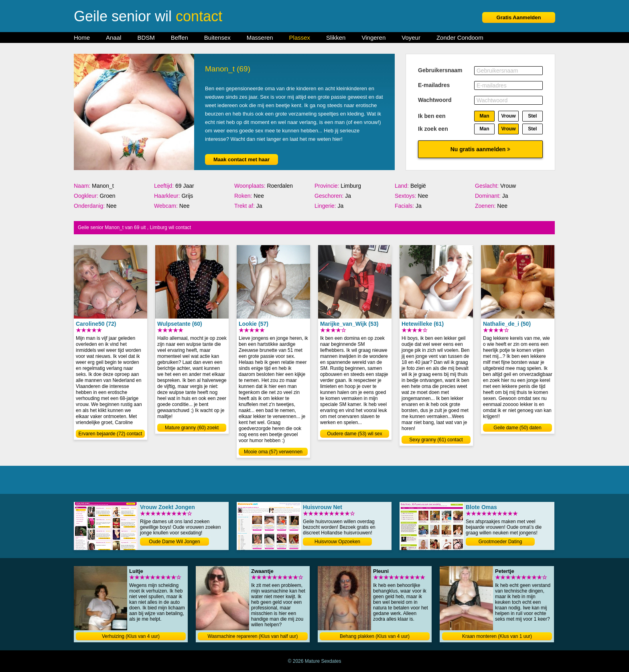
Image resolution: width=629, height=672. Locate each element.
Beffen (180, 38)
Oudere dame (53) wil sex (354, 434)
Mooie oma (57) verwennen (273, 452)
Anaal (114, 38)
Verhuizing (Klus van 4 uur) (131, 636)
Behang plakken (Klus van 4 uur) (375, 636)
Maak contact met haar (241, 159)
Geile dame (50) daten (517, 428)
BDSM (146, 38)
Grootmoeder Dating (500, 542)
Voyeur (411, 38)
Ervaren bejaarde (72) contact (111, 434)
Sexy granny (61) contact (436, 440)
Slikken (336, 38)
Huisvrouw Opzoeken (337, 542)
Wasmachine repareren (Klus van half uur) (253, 636)
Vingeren (373, 38)
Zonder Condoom (460, 38)
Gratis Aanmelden (519, 17)
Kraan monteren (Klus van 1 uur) (497, 636)
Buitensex (217, 38)
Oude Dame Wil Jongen (174, 542)
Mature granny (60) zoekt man (192, 428)
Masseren (260, 38)
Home (82, 38)
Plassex (300, 38)
